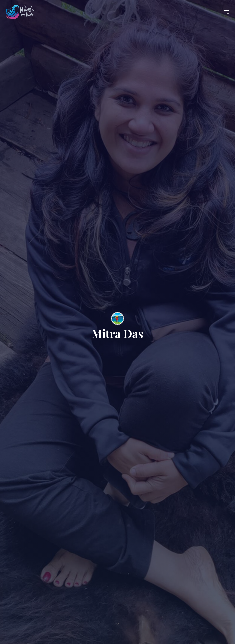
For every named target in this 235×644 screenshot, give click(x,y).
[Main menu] (226, 12)
